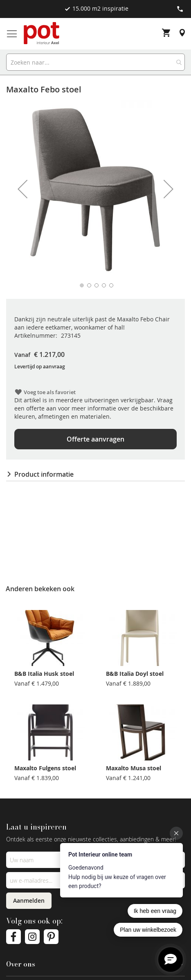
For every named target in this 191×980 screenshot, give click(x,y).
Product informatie (44, 474)
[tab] (95, 474)
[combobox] (95, 62)
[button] (22, 189)
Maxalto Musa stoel (134, 768)
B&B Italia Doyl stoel (135, 674)
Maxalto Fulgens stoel (45, 768)
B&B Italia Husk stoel (44, 674)
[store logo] (42, 34)
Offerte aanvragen (95, 439)
